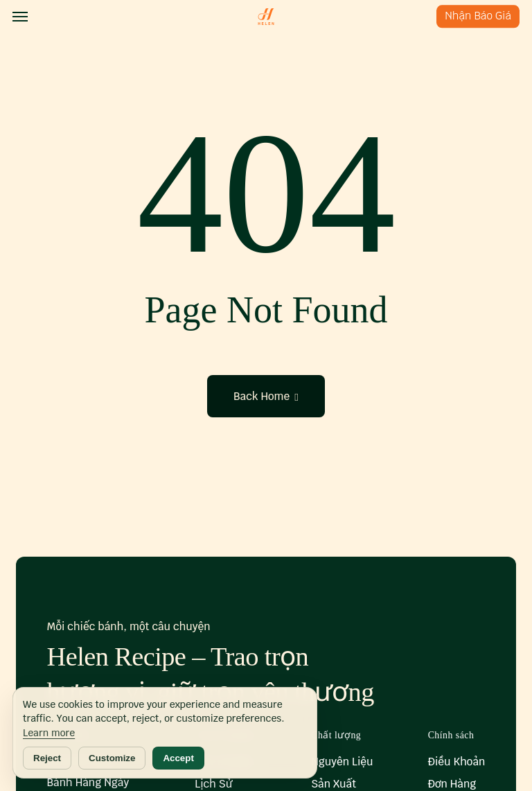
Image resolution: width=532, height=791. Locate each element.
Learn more (49, 733)
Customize (112, 758)
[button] (20, 17)
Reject (47, 758)
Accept (178, 758)
